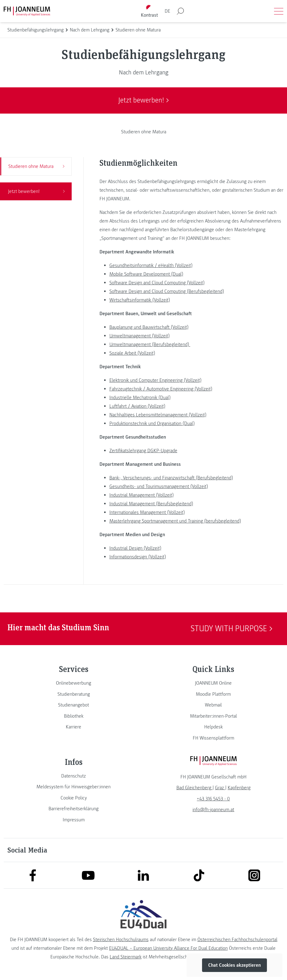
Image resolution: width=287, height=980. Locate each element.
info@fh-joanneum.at (213, 810)
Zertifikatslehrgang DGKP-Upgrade (143, 451)
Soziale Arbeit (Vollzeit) (132, 353)
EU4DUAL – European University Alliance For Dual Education (168, 948)
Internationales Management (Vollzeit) (147, 512)
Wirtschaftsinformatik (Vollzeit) (140, 300)
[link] (74, 683)
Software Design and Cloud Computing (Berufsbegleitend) (167, 291)
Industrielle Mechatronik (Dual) (140, 398)
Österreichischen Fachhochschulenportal (237, 940)
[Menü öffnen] (279, 11)
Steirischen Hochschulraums (121, 940)
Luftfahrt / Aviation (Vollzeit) (137, 406)
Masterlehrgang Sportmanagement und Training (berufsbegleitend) (175, 521)
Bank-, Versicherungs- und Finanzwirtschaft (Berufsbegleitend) (171, 478)
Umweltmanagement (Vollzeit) (139, 336)
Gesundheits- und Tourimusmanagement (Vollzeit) (159, 486)
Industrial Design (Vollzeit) (135, 548)
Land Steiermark (126, 957)
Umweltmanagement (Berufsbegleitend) (150, 344)
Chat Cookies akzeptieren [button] (234, 965)
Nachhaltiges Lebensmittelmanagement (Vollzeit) (158, 415)
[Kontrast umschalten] (149, 11)
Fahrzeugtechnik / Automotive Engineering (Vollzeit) (161, 389)
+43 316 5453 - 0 (213, 799)
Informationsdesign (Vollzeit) (138, 557)
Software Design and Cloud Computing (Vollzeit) (157, 283)
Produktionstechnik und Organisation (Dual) (152, 423)
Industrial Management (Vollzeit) (141, 495)
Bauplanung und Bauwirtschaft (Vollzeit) (149, 327)
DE (167, 11)
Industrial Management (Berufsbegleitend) (151, 504)
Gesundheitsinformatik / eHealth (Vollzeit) (151, 265)
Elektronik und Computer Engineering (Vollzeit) (155, 380)
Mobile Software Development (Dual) (146, 274)
